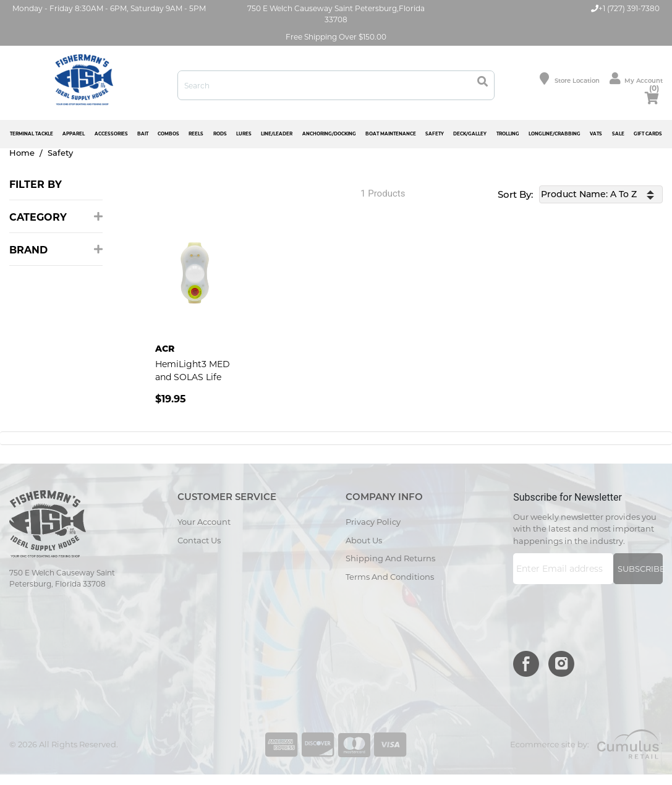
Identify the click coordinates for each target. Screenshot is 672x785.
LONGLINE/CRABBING (555, 134)
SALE (618, 134)
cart (652, 96)
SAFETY (435, 134)
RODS (220, 134)
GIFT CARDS (648, 134)
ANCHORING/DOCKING (329, 134)
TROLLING (508, 134)
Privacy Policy (373, 522)
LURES (244, 134)
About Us (364, 540)
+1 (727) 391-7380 (625, 8)
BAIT (143, 134)
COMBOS (168, 134)
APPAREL (74, 134)
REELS (196, 134)
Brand (56, 250)
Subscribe (640, 569)
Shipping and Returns (390, 558)
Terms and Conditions (390, 577)
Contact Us (199, 540)
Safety (60, 153)
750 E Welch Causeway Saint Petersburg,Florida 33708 (336, 14)
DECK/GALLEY (470, 134)
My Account (636, 78)
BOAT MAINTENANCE (391, 134)
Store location (570, 78)
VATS (596, 134)
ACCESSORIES (111, 134)
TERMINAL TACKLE (32, 134)
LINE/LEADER (277, 134)
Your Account (204, 522)
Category (56, 217)
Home (22, 153)
